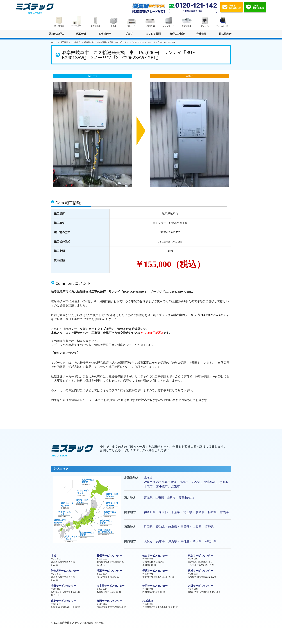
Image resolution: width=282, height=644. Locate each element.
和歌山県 (211, 541)
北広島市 (210, 482)
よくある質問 (153, 34)
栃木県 (212, 512)
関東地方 (130, 512)
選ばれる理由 (57, 34)
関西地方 (130, 541)
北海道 (148, 478)
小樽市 (184, 482)
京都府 (185, 541)
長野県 (209, 527)
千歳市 (148, 486)
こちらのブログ (110, 390)
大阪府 (148, 541)
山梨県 (197, 527)
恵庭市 (224, 482)
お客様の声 (105, 34)
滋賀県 (173, 541)
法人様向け (225, 35)
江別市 (176, 486)
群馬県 (224, 512)
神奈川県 (150, 512)
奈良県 (197, 541)
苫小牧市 (162, 486)
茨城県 (200, 512)
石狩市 (196, 482)
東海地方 (130, 527)
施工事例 (81, 34)
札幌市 (166, 482)
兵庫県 (160, 541)
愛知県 (160, 527)
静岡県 (148, 527)
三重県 (185, 527)
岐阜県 (173, 527)
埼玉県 (188, 512)
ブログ (129, 34)
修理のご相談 (177, 34)
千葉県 (176, 512)
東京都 (163, 512)
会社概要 (201, 34)
